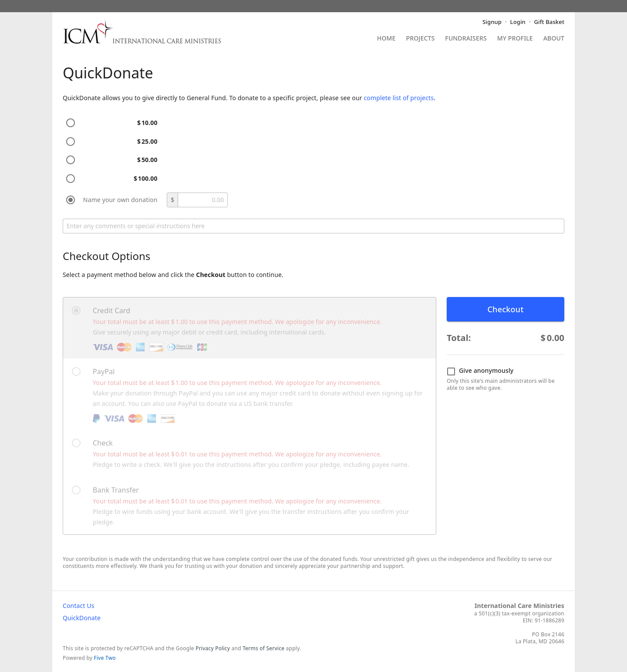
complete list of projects (399, 98)
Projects (421, 39)
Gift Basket (549, 22)
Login (518, 22)
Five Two (105, 658)
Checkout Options (106, 256)
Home (386, 39)
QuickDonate (82, 618)
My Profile (515, 39)
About (554, 39)
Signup (492, 22)
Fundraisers (466, 39)
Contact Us (79, 606)
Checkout (505, 309)
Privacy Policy (213, 648)
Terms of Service (263, 648)
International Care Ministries (519, 606)
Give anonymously (480, 371)
